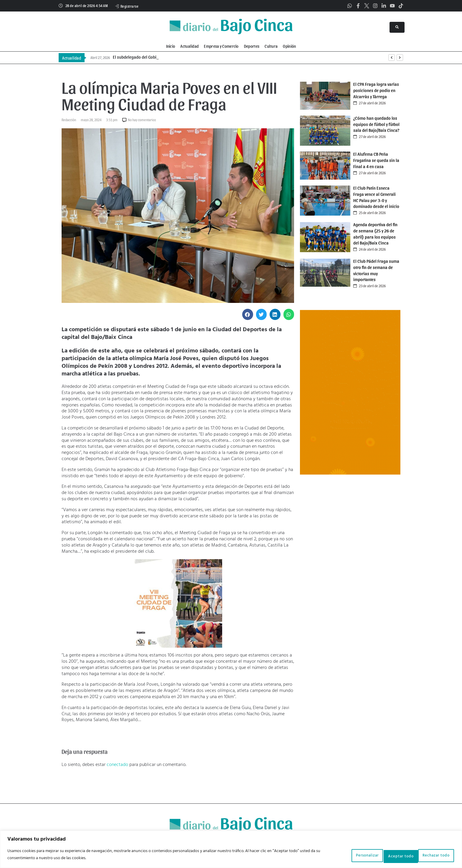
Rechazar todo (385, 856)
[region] (231, 850)
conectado (117, 765)
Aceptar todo (433, 856)
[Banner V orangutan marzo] (350, 473)
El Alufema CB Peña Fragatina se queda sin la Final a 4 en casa (376, 160)
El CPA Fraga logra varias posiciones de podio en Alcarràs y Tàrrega (376, 90)
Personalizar (338, 856)
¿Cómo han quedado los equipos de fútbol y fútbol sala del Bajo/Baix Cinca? (376, 124)
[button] (248, 314)
